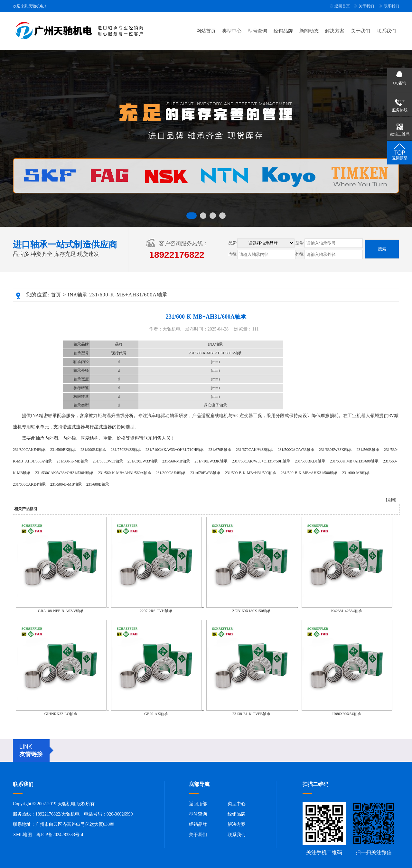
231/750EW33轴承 (126, 450)
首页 (56, 295)
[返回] (391, 500)
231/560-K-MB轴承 (72, 461)
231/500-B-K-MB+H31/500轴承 (251, 473)
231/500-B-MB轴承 (66, 484)
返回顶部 (198, 804)
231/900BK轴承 (93, 450)
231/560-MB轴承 (176, 461)
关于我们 (366, 6)
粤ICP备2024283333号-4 (60, 835)
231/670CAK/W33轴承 (254, 450)
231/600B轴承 (98, 484)
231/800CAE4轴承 (171, 473)
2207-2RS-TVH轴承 (156, 611)
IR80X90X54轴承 (346, 714)
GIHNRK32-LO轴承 (61, 714)
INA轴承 (78, 295)
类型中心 (232, 31)
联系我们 (391, 6)
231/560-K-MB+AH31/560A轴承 (125, 473)
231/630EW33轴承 (143, 461)
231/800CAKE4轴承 (29, 450)
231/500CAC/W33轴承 (296, 450)
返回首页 (342, 6)
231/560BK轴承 (63, 450)
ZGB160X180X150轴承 (251, 611)
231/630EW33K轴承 (336, 450)
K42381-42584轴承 (347, 611)
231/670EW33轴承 (205, 473)
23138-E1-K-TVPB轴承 (252, 714)
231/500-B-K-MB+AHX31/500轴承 (309, 473)
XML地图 (22, 835)
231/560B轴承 (368, 450)
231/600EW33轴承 (108, 461)
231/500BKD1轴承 (310, 461)
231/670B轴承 (220, 450)
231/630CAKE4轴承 (29, 484)
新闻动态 (309, 31)
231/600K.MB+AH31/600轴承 (354, 461)
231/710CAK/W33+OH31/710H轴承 (175, 450)
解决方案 (335, 31)
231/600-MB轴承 (356, 473)
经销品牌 (283, 31)
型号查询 (257, 31)
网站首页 (206, 31)
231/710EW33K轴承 (211, 461)
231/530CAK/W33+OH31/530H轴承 (64, 473)
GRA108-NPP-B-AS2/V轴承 (61, 611)
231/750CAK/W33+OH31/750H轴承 (261, 461)
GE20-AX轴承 (156, 714)
